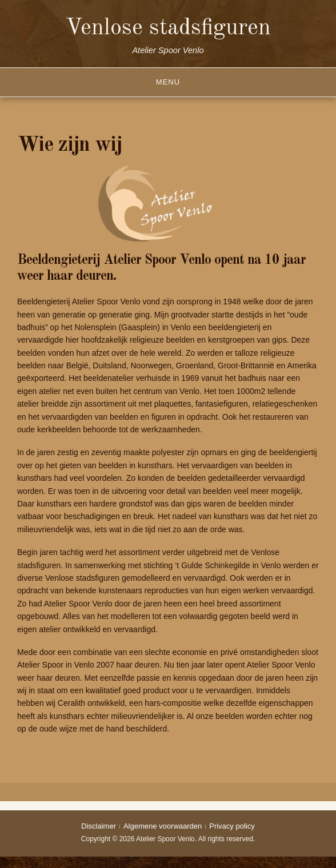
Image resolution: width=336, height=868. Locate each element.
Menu (168, 82)
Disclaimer (99, 826)
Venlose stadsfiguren (168, 29)
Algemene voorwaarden (163, 826)
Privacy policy (232, 826)
